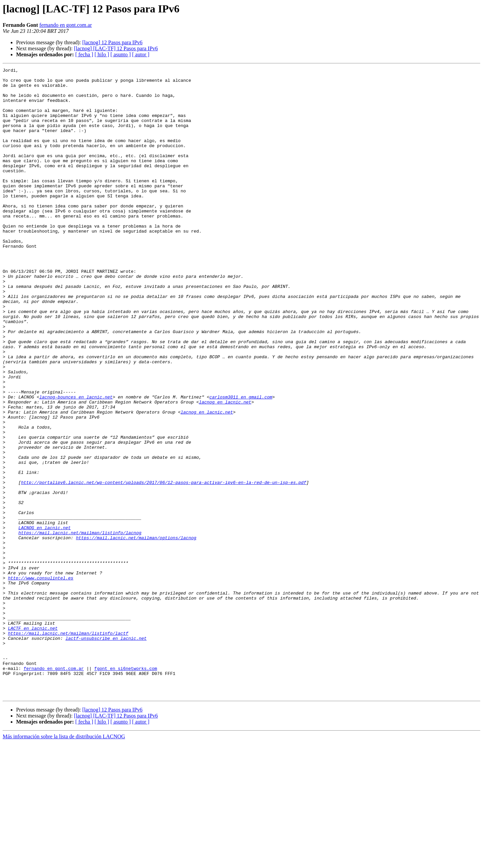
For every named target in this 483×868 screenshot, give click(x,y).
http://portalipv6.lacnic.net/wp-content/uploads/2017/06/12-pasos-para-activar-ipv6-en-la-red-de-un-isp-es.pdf (164, 566)
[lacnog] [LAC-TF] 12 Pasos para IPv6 (116, 48)
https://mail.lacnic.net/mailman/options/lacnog (136, 632)
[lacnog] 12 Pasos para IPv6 (112, 42)
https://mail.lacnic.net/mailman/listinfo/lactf (68, 747)
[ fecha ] (84, 54)
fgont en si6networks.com (126, 789)
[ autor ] (141, 54)
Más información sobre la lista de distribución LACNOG (64, 862)
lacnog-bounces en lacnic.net (76, 463)
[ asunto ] (120, 54)
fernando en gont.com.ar (65, 25)
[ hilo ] (102, 54)
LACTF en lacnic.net (33, 741)
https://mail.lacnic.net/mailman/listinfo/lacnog (80, 626)
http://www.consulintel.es (41, 680)
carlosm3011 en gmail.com (241, 463)
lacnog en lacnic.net (225, 469)
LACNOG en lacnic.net (45, 620)
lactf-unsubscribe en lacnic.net (106, 753)
